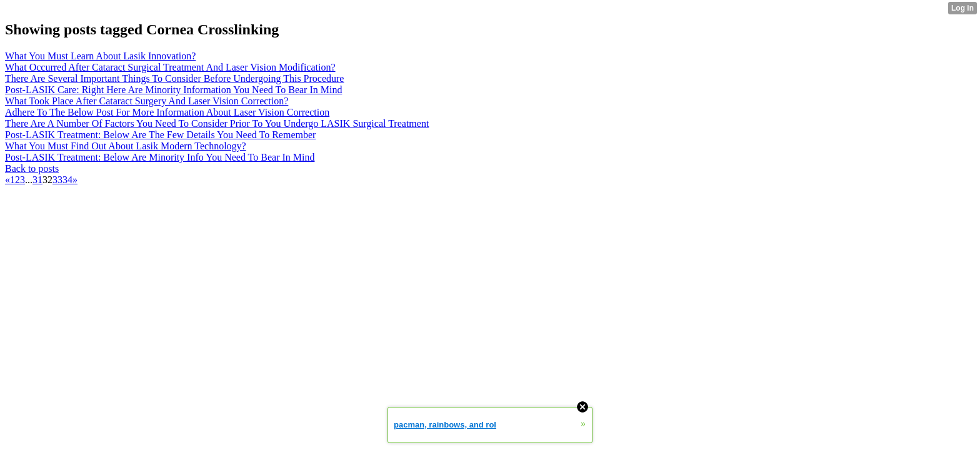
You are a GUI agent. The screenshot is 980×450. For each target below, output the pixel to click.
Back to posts (32, 168)
